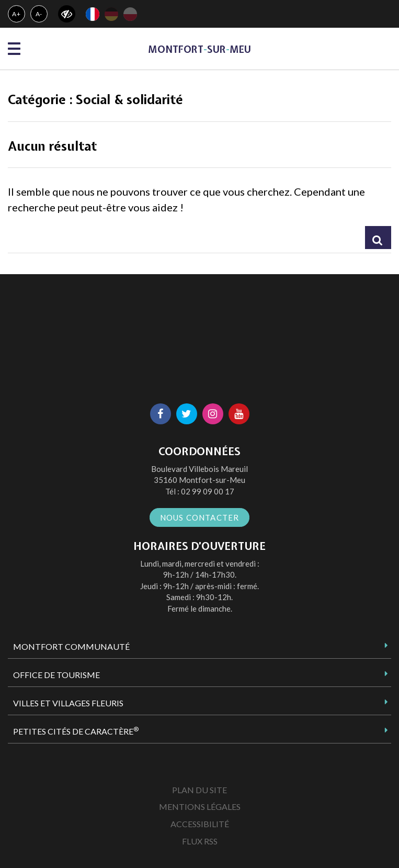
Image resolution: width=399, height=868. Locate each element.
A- (39, 14)
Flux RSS (200, 841)
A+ (16, 14)
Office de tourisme (56, 675)
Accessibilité (200, 824)
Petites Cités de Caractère (76, 731)
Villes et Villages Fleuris (68, 703)
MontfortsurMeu (199, 49)
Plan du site (199, 790)
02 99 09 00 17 (208, 491)
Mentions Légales (200, 807)
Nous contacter (200, 517)
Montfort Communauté (71, 646)
